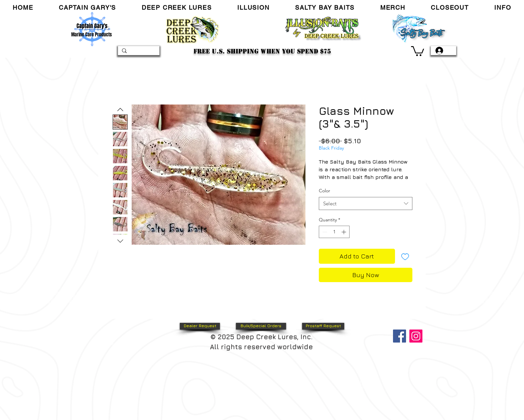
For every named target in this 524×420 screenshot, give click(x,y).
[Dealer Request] (200, 326)
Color (324, 191)
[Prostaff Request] (323, 326)
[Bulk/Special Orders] (261, 326)
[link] (418, 51)
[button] (88, 8)
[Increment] (344, 232)
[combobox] (366, 203)
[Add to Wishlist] (405, 256)
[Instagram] (416, 336)
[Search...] (138, 52)
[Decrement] (324, 232)
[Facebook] (400, 336)
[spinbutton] (334, 232)
